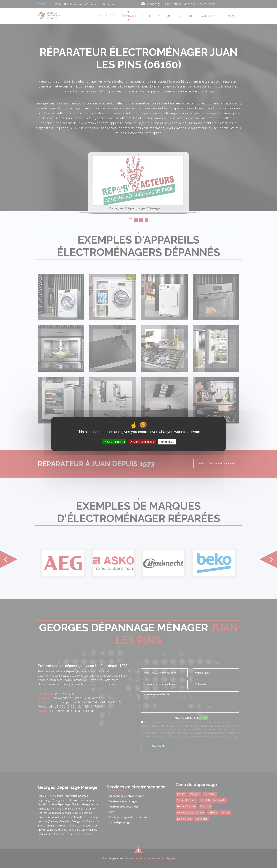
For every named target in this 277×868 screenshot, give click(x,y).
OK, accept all (114, 442)
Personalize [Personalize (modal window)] (167, 442)
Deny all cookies (142, 442)
